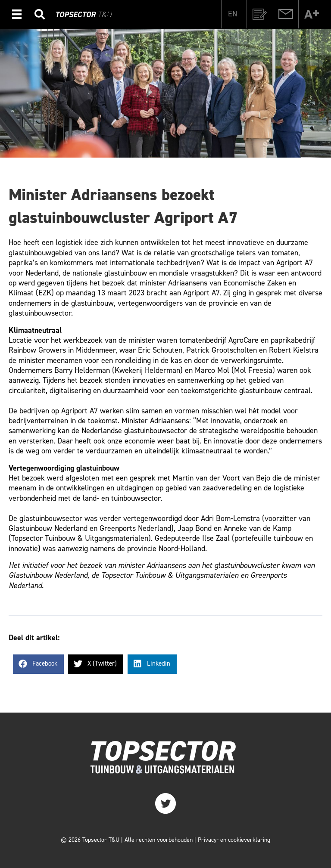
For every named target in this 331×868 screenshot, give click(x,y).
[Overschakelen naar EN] (233, 13)
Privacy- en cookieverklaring (234, 840)
